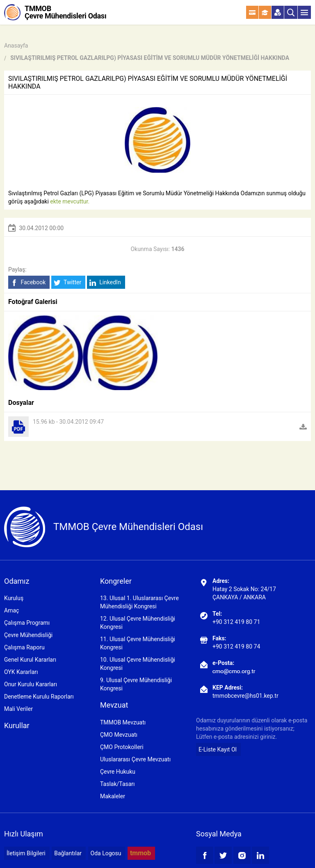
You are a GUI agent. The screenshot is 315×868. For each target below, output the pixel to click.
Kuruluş (14, 598)
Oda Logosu (106, 853)
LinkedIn (105, 282)
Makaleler (113, 796)
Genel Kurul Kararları (30, 660)
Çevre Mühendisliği (28, 635)
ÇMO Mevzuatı (119, 735)
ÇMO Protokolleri (122, 747)
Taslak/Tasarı (118, 784)
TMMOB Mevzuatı (123, 722)
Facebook (28, 282)
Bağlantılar (68, 853)
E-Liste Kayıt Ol (218, 749)
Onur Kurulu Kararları (31, 684)
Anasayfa (16, 46)
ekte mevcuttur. (70, 201)
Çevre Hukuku (118, 772)
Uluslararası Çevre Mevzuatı (135, 759)
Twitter (67, 282)
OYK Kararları (21, 672)
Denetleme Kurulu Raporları (39, 697)
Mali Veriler (18, 709)
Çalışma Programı (27, 623)
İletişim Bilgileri (26, 853)
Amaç (11, 610)
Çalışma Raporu (24, 647)
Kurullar (17, 725)
